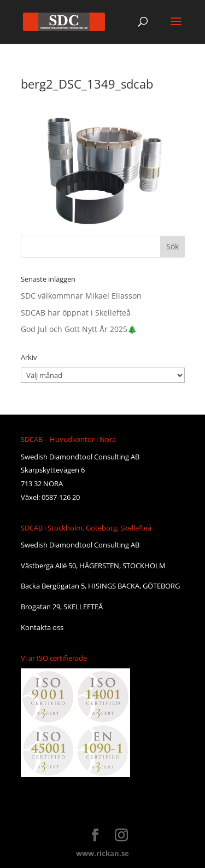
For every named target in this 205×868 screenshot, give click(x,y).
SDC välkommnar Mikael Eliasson (81, 296)
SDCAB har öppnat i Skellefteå (76, 313)
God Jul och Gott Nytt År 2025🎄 (79, 329)
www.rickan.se (102, 853)
